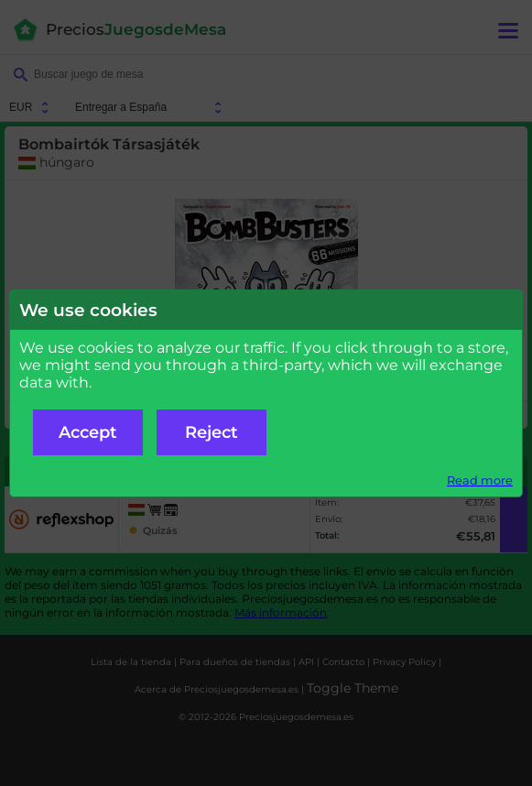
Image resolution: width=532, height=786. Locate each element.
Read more (480, 480)
